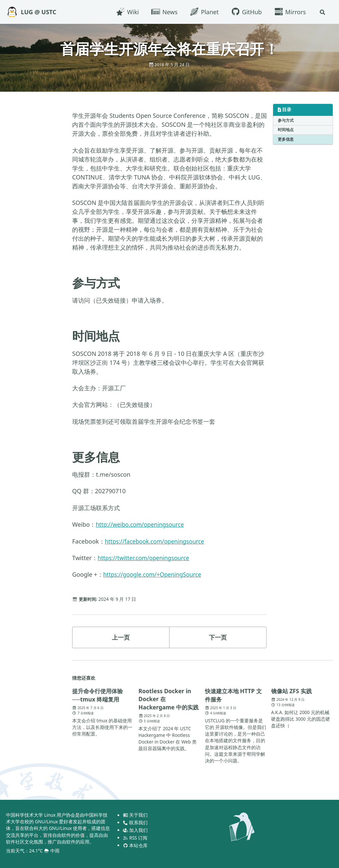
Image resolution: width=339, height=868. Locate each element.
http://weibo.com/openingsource (142, 524)
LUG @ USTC (39, 12)
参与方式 (286, 120)
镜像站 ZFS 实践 (293, 691)
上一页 (121, 637)
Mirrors (289, 12)
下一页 (218, 637)
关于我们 (135, 815)
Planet (203, 12)
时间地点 (286, 130)
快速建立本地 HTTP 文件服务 (235, 695)
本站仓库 (135, 845)
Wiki (126, 12)
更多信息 (286, 139)
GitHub (245, 12)
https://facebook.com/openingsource (157, 541)
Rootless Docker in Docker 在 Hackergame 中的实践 (167, 703)
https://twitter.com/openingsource (145, 558)
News (163, 12)
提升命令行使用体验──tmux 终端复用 (99, 695)
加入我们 (135, 830)
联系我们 (135, 822)
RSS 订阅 (135, 838)
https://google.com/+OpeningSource (155, 574)
